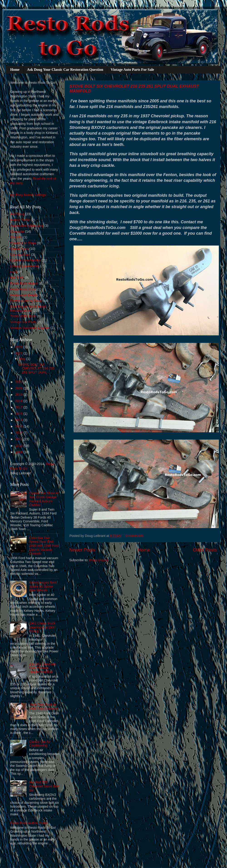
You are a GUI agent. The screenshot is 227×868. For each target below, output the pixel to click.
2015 (19, 414)
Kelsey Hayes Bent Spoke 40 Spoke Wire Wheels (43, 586)
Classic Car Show (23, 243)
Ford (14, 272)
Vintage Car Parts (23, 322)
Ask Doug (17, 214)
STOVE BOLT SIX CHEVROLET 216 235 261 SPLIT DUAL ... (36, 368)
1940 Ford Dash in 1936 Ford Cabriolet (43, 707)
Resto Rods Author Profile (29, 823)
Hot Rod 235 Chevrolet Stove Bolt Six (44, 786)
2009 (19, 452)
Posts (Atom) (99, 560)
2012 (19, 433)
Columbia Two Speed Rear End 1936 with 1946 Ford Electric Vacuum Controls (44, 546)
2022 (19, 353)
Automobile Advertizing (27, 226)
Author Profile (20, 220)
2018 (19, 401)
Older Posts (205, 550)
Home (15, 70)
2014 (19, 420)
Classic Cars (19, 249)
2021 (19, 382)
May (23, 359)
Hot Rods (17, 278)
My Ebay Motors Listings (28, 195)
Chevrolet (17, 231)
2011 (19, 439)
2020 (19, 388)
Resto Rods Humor (24, 283)
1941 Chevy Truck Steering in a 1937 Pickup (42, 627)
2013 (19, 426)
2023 (19, 347)
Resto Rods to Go (23, 289)
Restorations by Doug (26, 301)
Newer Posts (82, 550)
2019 (19, 395)
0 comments (135, 536)
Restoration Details (24, 295)
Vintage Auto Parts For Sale (132, 70)
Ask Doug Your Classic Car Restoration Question (65, 70)
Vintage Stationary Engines (30, 328)
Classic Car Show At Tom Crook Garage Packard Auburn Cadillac (44, 499)
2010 (19, 446)
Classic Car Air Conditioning (40, 744)
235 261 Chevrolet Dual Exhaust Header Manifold (42, 668)
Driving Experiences (25, 266)
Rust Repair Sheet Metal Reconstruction (28, 309)
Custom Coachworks (25, 260)
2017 (19, 407)
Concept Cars (20, 255)
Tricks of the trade (23, 316)
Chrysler (16, 237)
